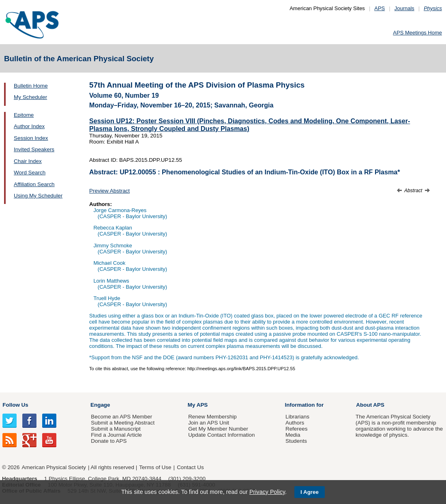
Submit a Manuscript (116, 429)
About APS (370, 405)
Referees (297, 429)
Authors (295, 423)
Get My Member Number (218, 429)
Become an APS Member (121, 417)
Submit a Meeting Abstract (123, 423)
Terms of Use (155, 467)
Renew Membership (212, 417)
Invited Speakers (34, 149)
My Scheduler (30, 97)
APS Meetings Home (417, 33)
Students (296, 441)
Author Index (29, 126)
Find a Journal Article (116, 435)
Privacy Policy (267, 492)
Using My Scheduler (38, 196)
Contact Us (190, 467)
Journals (404, 8)
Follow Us (15, 405)
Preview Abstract (109, 191)
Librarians (297, 417)
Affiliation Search (34, 184)
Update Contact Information (221, 435)
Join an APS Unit (209, 423)
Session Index (31, 138)
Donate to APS (109, 441)
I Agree (310, 492)
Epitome (24, 115)
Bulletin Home (31, 86)
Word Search (30, 173)
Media (293, 435)
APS (380, 8)
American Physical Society (54, 467)
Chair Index (28, 161)
